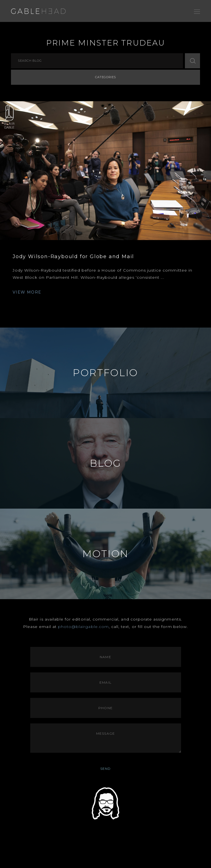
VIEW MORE (27, 292)
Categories (105, 77)
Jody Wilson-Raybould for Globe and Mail (73, 257)
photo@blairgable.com (83, 627)
